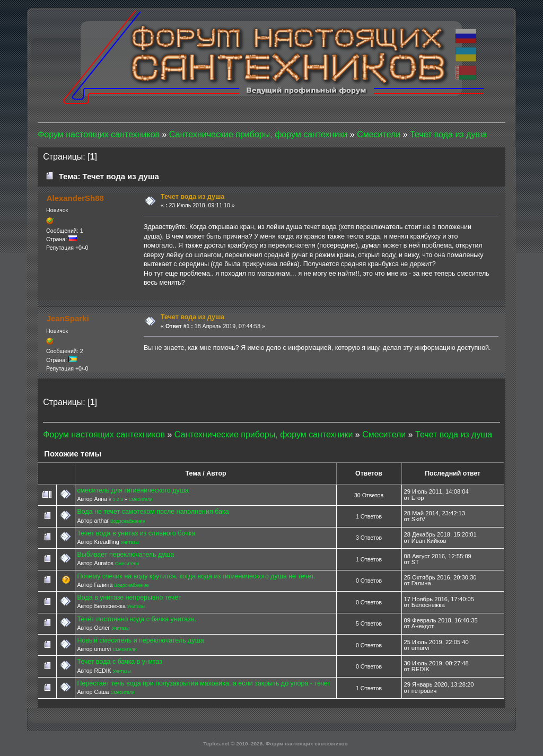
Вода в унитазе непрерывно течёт (129, 597)
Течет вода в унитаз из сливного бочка (136, 533)
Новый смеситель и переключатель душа (140, 640)
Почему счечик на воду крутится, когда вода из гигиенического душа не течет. (196, 576)
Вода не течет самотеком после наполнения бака (153, 512)
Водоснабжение (128, 521)
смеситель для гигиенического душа (133, 490)
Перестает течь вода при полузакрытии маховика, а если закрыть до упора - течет (204, 683)
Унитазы (129, 542)
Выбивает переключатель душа (125, 555)
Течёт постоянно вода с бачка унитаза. (137, 619)
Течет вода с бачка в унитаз (120, 662)
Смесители (140, 499)
